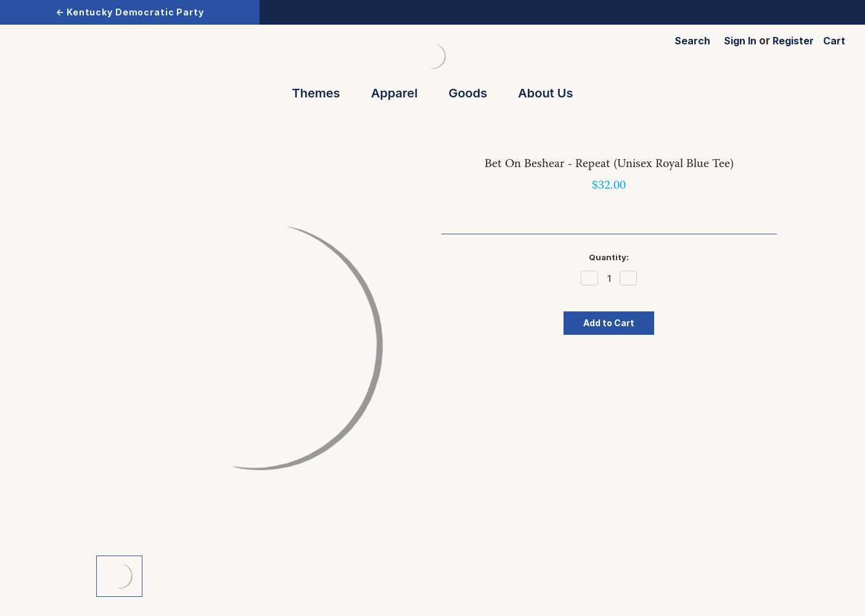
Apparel (400, 93)
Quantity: (609, 257)
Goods (473, 93)
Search (692, 41)
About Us (545, 93)
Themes (322, 93)
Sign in (740, 41)
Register (793, 41)
